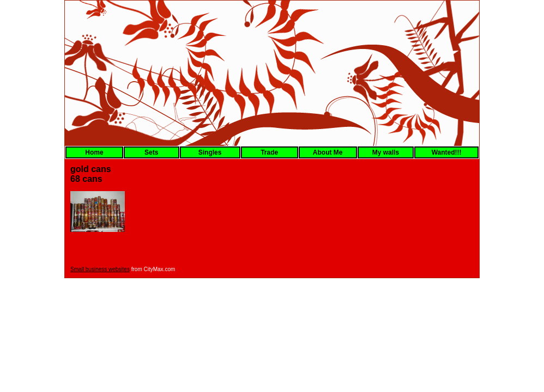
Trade (269, 152)
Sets (151, 152)
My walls (386, 152)
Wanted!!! (447, 152)
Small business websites (100, 269)
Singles (210, 152)
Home (94, 152)
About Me (328, 152)
